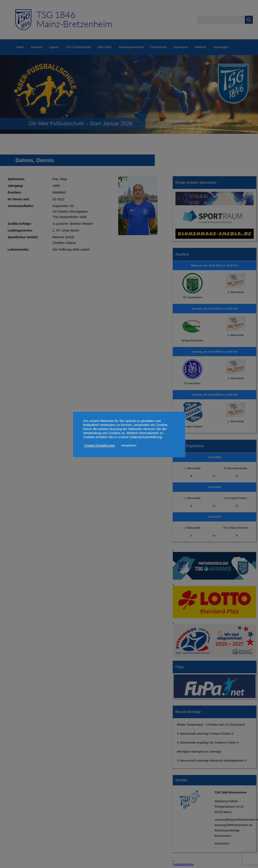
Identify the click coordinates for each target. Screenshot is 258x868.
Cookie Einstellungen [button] (100, 446)
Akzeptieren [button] (129, 445)
